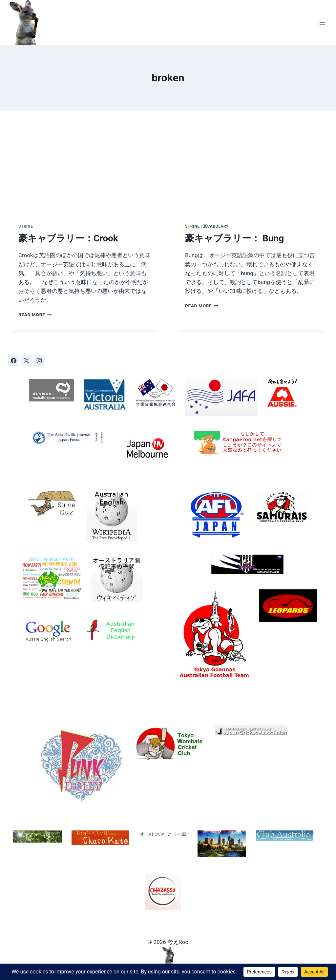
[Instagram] (39, 361)
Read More (35, 315)
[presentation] (85, 162)
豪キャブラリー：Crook (68, 238)
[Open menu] (322, 22)
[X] (26, 361)
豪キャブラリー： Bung (234, 238)
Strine (26, 226)
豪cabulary (216, 226)
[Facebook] (13, 361)
